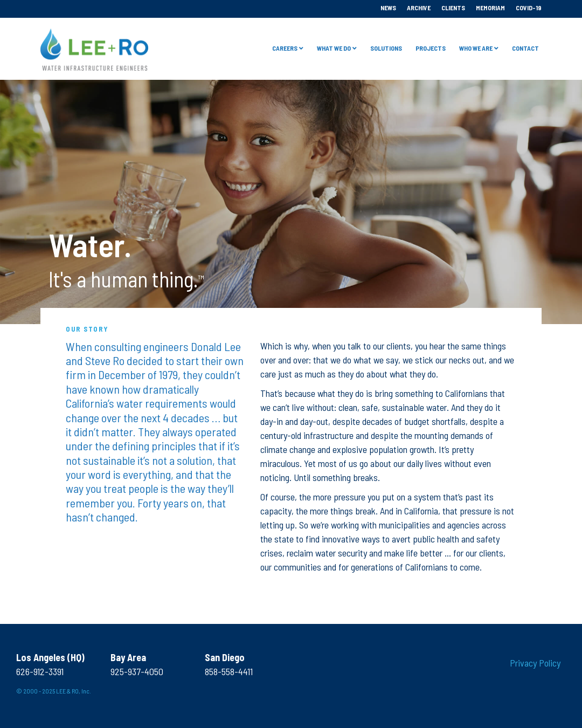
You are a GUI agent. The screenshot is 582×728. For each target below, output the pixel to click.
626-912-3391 (40, 671)
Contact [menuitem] (525, 48)
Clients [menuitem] (453, 8)
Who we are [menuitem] (476, 48)
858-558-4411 (229, 671)
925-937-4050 (137, 671)
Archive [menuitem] (419, 8)
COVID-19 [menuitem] (529, 8)
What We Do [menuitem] (334, 48)
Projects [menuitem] (431, 48)
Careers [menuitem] (285, 48)
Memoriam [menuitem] (490, 8)
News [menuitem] (388, 8)
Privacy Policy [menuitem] (535, 663)
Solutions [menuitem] (386, 48)
